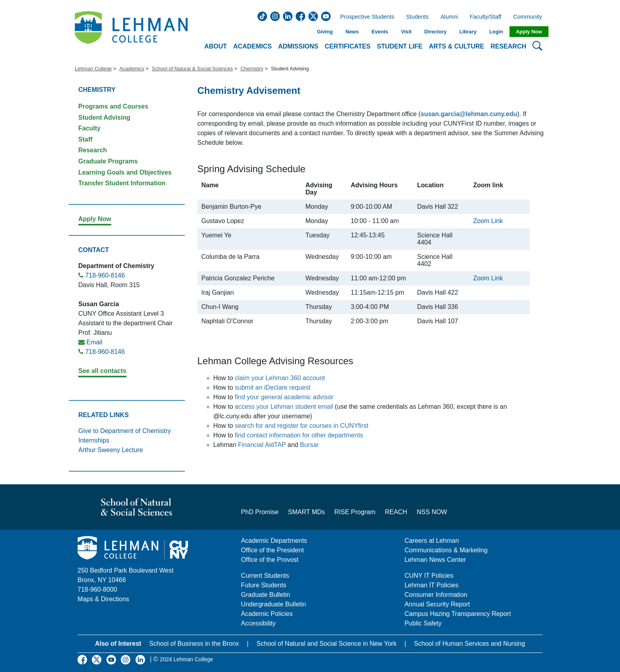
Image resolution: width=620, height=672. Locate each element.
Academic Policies (267, 614)
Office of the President (272, 550)
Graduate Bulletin (265, 595)
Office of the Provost (270, 560)
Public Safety (423, 623)
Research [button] (508, 46)
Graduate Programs (108, 161)
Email (94, 342)
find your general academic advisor (284, 397)
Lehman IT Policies (432, 585)
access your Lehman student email (284, 407)
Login (496, 32)
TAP (281, 445)
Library (468, 32)
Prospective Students (365, 17)
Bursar (309, 445)
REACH (396, 512)
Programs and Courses (113, 106)
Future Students (263, 585)
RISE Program (355, 512)
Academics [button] (253, 46)
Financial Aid (256, 445)
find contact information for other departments (299, 435)
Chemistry (252, 69)
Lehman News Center (435, 560)
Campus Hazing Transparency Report (458, 614)
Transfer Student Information (122, 183)
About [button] (216, 46)
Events (380, 32)
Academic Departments (274, 541)
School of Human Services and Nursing (470, 644)
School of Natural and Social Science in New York (326, 644)
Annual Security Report (437, 604)
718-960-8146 (105, 275)
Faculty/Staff (486, 17)
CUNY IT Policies (429, 576)
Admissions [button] (298, 46)
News (352, 32)
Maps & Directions (103, 599)
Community (530, 17)
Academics (132, 69)
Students (418, 17)
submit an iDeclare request (273, 387)
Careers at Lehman (432, 541)
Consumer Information (436, 595)
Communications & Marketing (446, 550)
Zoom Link (488, 221)
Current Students (265, 576)
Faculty (89, 128)
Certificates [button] (348, 46)
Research (93, 150)
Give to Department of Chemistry (125, 431)
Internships (94, 440)
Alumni (449, 17)
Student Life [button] (400, 46)
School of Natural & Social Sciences (192, 69)
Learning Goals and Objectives (125, 172)
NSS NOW (432, 512)
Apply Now (529, 32)
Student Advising (104, 118)
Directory (435, 32)
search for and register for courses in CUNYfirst (302, 426)
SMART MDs (307, 512)
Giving (325, 32)
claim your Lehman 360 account (280, 378)
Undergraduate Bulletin (273, 604)
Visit (406, 32)
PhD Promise (260, 512)
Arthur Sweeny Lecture (111, 450)
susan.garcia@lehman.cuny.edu (469, 114)
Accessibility (258, 623)
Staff (85, 139)
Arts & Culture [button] (456, 46)
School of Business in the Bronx (194, 644)
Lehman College (93, 69)
